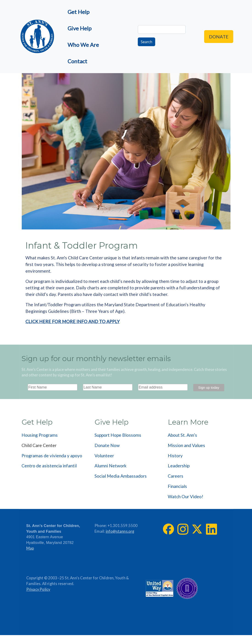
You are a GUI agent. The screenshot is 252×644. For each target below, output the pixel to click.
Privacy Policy (38, 589)
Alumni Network (111, 466)
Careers (176, 476)
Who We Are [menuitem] (83, 45)
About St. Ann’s (182, 435)
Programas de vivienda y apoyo (52, 456)
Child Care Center (39, 445)
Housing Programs (40, 435)
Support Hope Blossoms (118, 435)
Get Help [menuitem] (79, 12)
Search (147, 42)
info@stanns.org (120, 531)
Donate (219, 37)
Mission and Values (186, 445)
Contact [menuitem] (77, 61)
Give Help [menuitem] (80, 28)
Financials (177, 486)
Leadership (179, 466)
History (175, 456)
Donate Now (107, 445)
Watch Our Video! (186, 496)
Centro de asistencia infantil (49, 466)
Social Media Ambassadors (121, 476)
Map (30, 548)
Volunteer (104, 456)
